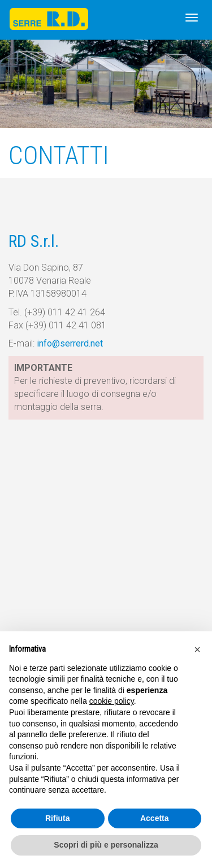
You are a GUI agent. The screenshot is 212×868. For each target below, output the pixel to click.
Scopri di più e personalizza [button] (106, 845)
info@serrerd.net (70, 343)
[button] (197, 649)
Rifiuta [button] (58, 818)
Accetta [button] (155, 818)
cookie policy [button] (112, 701)
